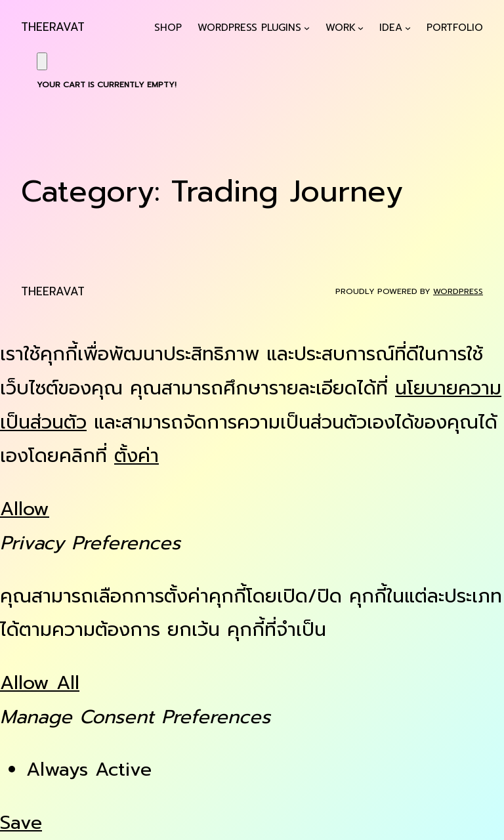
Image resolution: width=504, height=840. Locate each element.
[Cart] (42, 61)
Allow (25, 509)
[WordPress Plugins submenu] (307, 28)
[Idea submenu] (408, 28)
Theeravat (53, 27)
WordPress (458, 291)
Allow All (40, 683)
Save (21, 823)
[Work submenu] (361, 28)
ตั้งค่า (136, 456)
